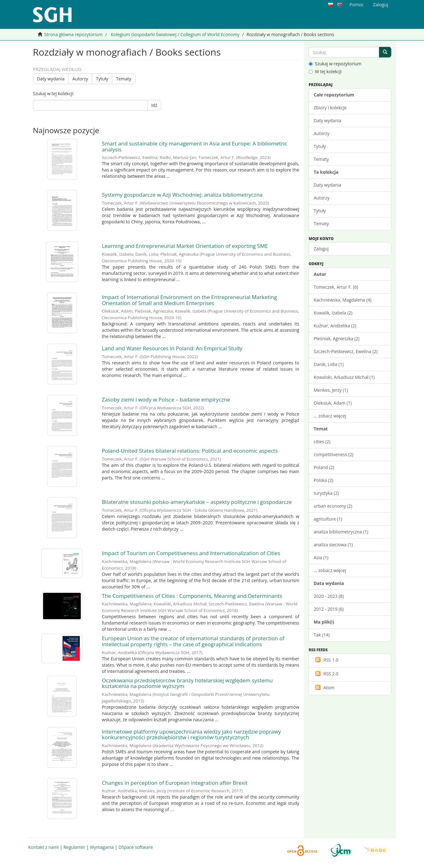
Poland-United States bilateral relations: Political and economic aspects (190, 451)
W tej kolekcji (325, 71)
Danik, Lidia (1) (329, 364)
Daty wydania (51, 79)
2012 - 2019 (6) (329, 609)
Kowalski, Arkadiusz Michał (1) (344, 377)
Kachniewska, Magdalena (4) (343, 300)
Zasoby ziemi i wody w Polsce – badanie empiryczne (166, 399)
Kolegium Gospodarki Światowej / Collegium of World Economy (175, 34)
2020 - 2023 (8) (329, 596)
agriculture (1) (328, 519)
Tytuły (102, 79)
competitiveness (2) (333, 454)
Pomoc (357, 5)
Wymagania (102, 847)
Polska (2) (323, 480)
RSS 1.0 (326, 660)
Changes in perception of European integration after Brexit (175, 783)
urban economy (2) (333, 506)
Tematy (124, 79)
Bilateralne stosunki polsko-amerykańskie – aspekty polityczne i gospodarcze (197, 502)
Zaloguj (321, 249)
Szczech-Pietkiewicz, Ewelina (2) (346, 351)
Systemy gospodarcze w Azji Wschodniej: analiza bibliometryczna (182, 195)
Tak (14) (322, 635)
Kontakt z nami (44, 847)
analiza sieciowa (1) (333, 545)
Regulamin (74, 847)
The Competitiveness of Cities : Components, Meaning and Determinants (192, 596)
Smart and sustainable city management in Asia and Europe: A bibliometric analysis (195, 146)
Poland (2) (324, 467)
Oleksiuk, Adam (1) (333, 403)
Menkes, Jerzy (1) (331, 390)
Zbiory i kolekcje (330, 108)
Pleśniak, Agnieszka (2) (337, 338)
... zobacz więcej (330, 416)
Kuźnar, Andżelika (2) (335, 326)
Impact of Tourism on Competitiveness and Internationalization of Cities (191, 553)
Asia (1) (321, 557)
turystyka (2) (326, 493)
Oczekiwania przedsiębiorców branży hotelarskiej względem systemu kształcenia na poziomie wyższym (187, 683)
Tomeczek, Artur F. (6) (336, 287)
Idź (154, 105)
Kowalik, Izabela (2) (333, 313)
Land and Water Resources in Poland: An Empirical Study (172, 348)
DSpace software (136, 847)
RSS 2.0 (326, 674)
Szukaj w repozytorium (335, 64)
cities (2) (322, 442)
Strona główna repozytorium (74, 34)
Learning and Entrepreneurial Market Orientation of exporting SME (185, 246)
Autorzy (80, 79)
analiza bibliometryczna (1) (341, 532)
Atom (324, 688)
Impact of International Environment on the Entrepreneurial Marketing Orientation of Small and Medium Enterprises (189, 300)
